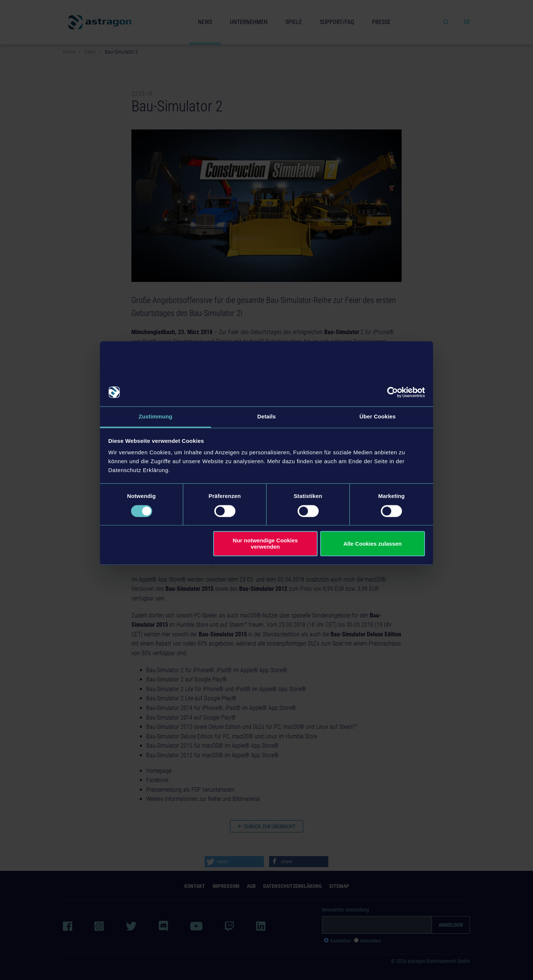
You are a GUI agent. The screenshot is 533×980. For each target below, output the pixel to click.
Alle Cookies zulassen (373, 544)
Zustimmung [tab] (156, 417)
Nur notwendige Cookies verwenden (265, 544)
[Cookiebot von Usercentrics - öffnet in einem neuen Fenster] (393, 392)
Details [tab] (266, 417)
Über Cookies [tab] (378, 417)
